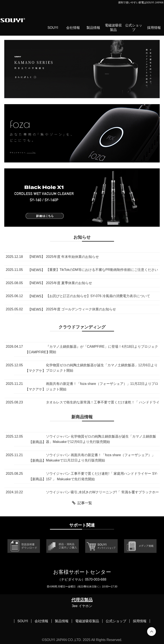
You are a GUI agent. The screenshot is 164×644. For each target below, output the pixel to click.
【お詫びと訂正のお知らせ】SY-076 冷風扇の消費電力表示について (98, 296)
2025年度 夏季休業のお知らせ (69, 283)
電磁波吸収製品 (113, 28)
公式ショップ (134, 28)
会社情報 (73, 28)
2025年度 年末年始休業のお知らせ (72, 257)
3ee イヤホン (82, 606)
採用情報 (154, 28)
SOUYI (53, 28)
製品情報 (93, 28)
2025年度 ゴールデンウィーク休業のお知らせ (81, 309)
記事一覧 (85, 503)
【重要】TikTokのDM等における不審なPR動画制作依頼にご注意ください (102, 270)
